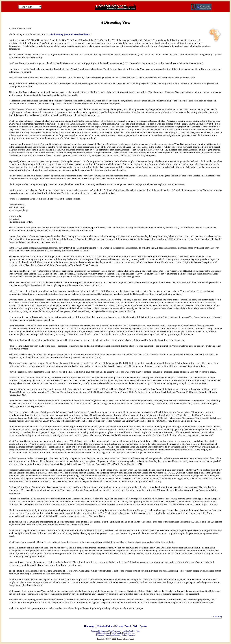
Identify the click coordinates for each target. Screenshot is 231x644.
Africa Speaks (140, 626)
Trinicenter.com (129, 633)
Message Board (123, 626)
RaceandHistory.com (99, 631)
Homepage (90, 626)
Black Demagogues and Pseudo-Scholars (70, 34)
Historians (100, 635)
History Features (128, 635)
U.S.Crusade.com (103, 633)
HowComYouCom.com (131, 631)
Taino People (117, 633)
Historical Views (105, 626)
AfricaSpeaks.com (113, 635)
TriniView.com (115, 631)
